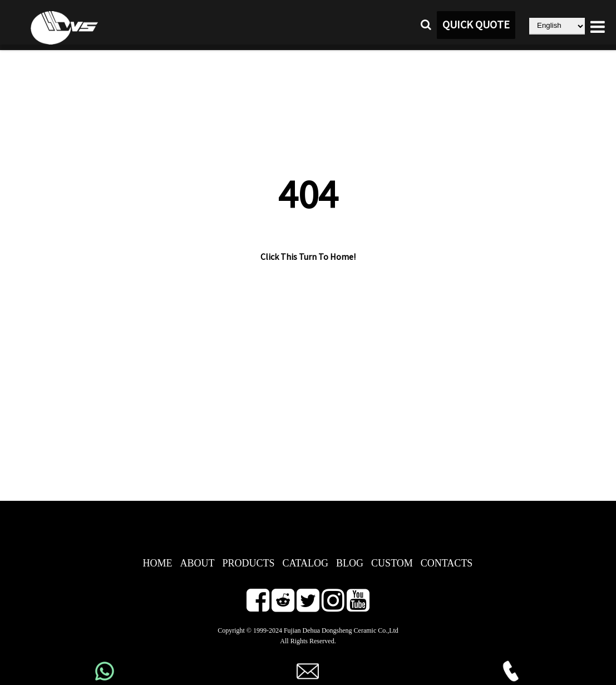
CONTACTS (447, 563)
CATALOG (306, 563)
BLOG (350, 563)
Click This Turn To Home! (308, 257)
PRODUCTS (249, 563)
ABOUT (198, 563)
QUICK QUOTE (476, 25)
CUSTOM (392, 563)
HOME (158, 563)
